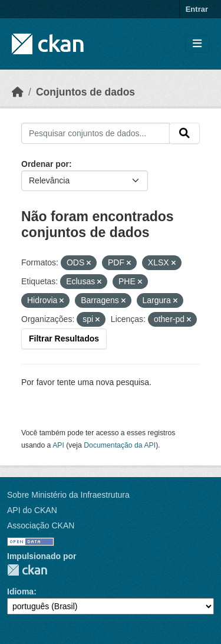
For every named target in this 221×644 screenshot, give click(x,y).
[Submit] (184, 133)
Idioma (20, 592)
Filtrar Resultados (64, 339)
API (58, 445)
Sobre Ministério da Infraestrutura (68, 495)
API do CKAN (32, 510)
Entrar (197, 9)
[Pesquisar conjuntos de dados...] (95, 133)
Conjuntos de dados (85, 92)
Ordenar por (45, 164)
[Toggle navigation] (197, 44)
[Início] (18, 92)
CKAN (27, 570)
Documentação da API (120, 445)
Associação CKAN (41, 525)
